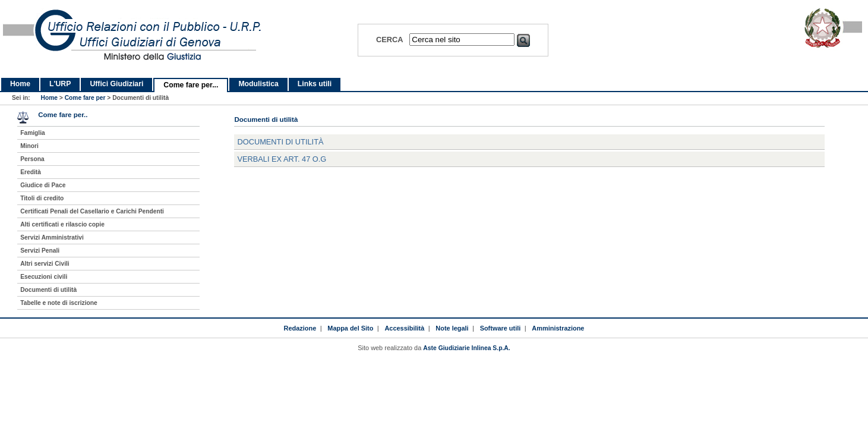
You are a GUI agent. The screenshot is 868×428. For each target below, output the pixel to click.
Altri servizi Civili (45, 264)
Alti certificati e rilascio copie (62, 224)
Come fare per (85, 98)
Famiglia (33, 133)
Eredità (31, 172)
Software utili (501, 328)
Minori (29, 146)
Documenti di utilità (280, 142)
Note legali (452, 328)
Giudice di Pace (43, 185)
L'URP (60, 84)
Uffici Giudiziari (116, 84)
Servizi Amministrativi (52, 237)
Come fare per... (191, 85)
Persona (32, 159)
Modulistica (258, 84)
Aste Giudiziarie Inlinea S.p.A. (466, 348)
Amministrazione (558, 328)
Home (20, 84)
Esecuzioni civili (44, 277)
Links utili (315, 84)
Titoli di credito (42, 198)
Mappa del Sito (350, 328)
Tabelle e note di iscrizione (59, 303)
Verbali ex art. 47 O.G (282, 159)
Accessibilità (404, 328)
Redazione (300, 328)
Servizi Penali (40, 251)
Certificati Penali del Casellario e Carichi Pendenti (92, 211)
